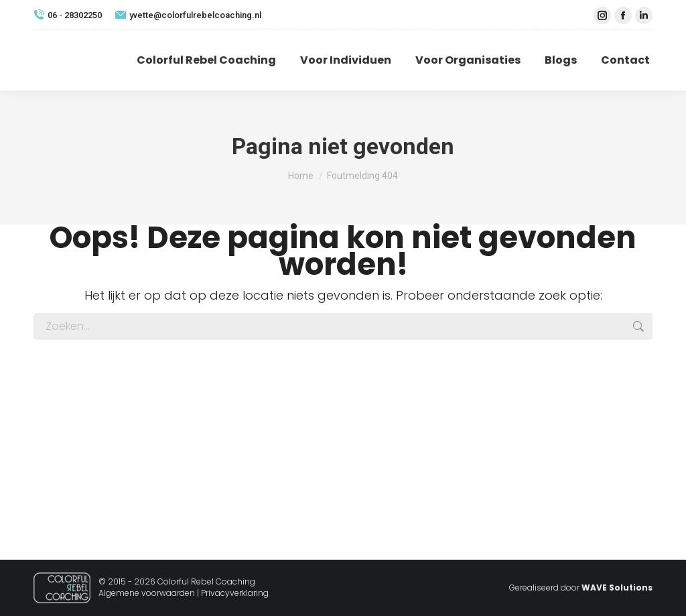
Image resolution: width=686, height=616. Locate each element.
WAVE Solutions (617, 588)
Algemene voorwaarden (147, 593)
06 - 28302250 (68, 15)
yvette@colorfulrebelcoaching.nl (188, 15)
